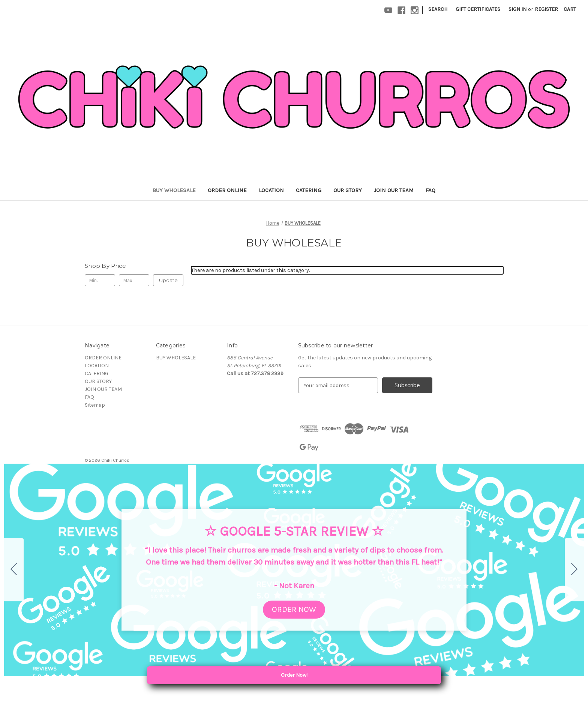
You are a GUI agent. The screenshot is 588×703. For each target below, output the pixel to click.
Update (168, 280)
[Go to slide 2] (574, 570)
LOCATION (271, 190)
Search (438, 9)
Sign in (517, 9)
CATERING (309, 190)
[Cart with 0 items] (570, 9)
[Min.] (100, 280)
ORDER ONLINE (227, 190)
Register (546, 9)
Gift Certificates (478, 9)
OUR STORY (348, 190)
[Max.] (134, 280)
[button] (294, 610)
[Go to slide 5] (14, 570)
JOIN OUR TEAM (394, 190)
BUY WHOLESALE (174, 190)
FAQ (430, 190)
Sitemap (95, 405)
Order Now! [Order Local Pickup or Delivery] (319, 675)
